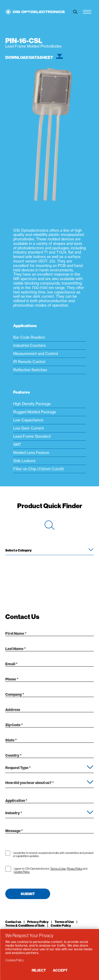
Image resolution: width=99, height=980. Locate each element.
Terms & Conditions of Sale (25, 926)
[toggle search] (75, 12)
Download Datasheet (34, 58)
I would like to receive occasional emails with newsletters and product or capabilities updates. (53, 854)
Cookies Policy (15, 960)
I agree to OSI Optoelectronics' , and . (51, 870)
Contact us (13, 922)
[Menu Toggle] (87, 12)
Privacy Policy (75, 869)
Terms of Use (58, 869)
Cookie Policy (22, 872)
